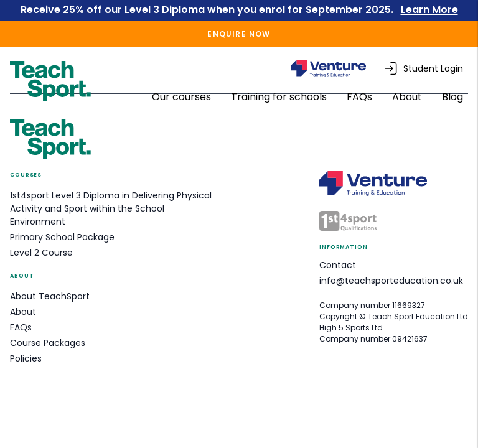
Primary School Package (62, 237)
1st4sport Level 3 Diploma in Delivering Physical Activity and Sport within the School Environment (111, 208)
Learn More (429, 10)
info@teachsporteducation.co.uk (391, 281)
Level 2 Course (41, 253)
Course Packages (48, 343)
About (408, 97)
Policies (26, 358)
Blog (452, 97)
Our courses (183, 97)
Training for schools (280, 97)
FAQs (361, 97)
